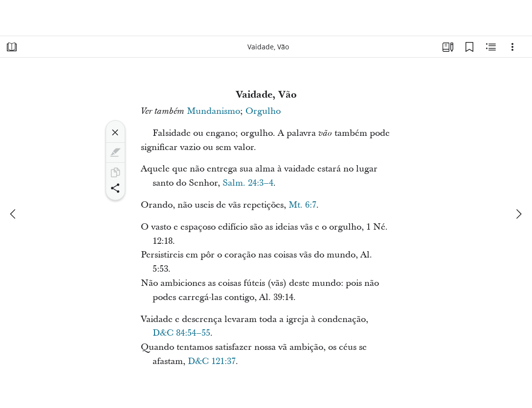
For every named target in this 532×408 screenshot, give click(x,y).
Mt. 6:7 (302, 205)
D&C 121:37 (212, 361)
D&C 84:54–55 (181, 333)
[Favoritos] (469, 47)
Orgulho (263, 111)
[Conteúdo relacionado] (491, 47)
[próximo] (518, 214)
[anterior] (14, 214)
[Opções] (512, 47)
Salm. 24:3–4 (248, 183)
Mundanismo (213, 111)
